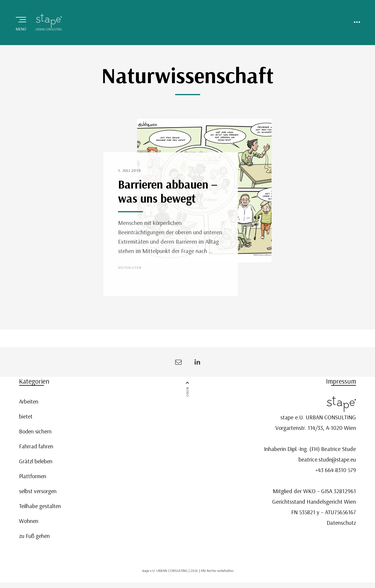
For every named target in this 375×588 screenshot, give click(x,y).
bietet (26, 418)
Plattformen (33, 478)
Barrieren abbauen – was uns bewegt (168, 193)
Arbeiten (29, 403)
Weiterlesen (130, 270)
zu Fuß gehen (35, 537)
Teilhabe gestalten (41, 508)
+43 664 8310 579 (335, 472)
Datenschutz (341, 524)
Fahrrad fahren (36, 448)
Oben (187, 394)
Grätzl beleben (36, 463)
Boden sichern (36, 433)
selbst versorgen (38, 493)
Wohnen (29, 523)
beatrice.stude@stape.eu (326, 461)
